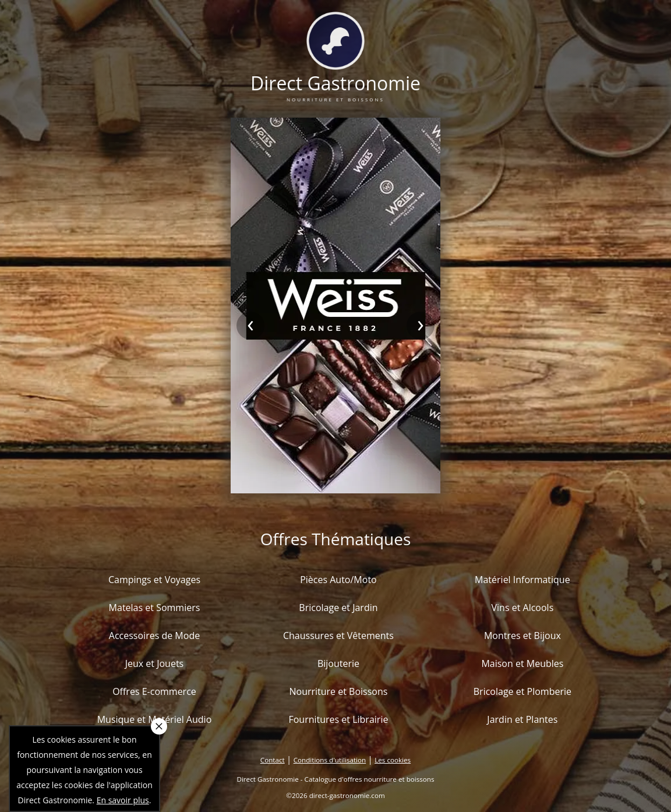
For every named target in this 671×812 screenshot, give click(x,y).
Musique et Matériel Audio (155, 719)
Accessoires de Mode (154, 636)
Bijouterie (338, 663)
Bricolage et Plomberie (522, 691)
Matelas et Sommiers (155, 608)
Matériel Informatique (522, 580)
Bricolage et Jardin (338, 608)
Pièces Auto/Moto (338, 580)
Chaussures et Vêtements (338, 636)
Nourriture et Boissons (338, 691)
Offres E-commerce (154, 691)
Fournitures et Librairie (338, 719)
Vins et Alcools (523, 608)
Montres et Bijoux (522, 636)
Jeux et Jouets (155, 663)
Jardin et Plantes (522, 719)
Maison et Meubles (522, 663)
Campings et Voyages (154, 580)
